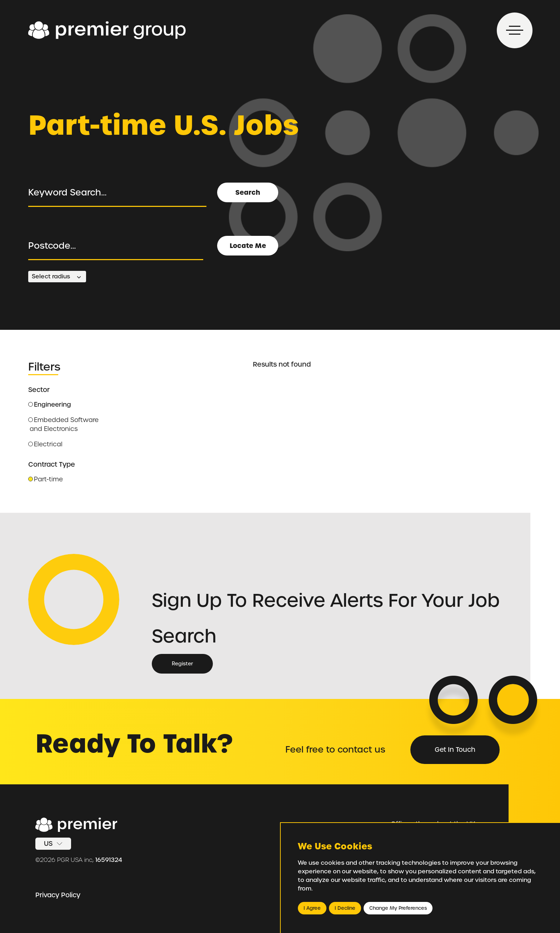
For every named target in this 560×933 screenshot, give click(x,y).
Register (182, 664)
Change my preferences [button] (398, 908)
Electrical (45, 444)
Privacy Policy (58, 895)
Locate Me (248, 246)
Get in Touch (455, 750)
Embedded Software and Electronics (63, 425)
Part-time (46, 479)
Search (248, 192)
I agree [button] (312, 908)
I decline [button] (345, 908)
